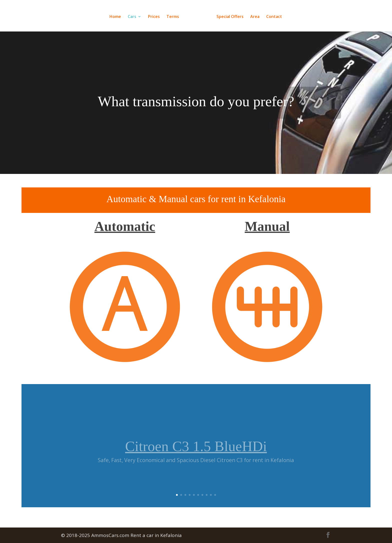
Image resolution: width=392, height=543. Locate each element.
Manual (267, 226)
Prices (154, 17)
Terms (173, 17)
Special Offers (230, 17)
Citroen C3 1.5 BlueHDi (196, 452)
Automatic (125, 226)
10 (215, 495)
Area (255, 17)
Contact (274, 17)
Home (115, 17)
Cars (132, 17)
